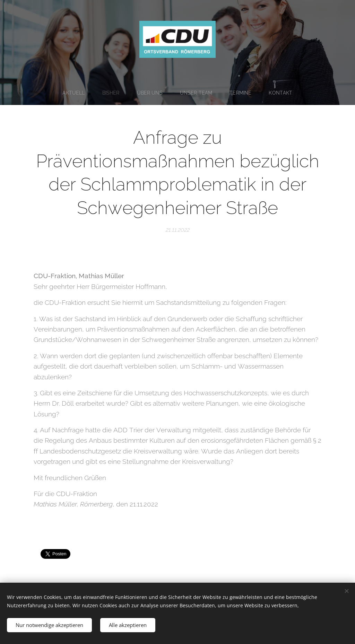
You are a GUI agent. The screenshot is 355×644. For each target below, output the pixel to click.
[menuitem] (74, 93)
